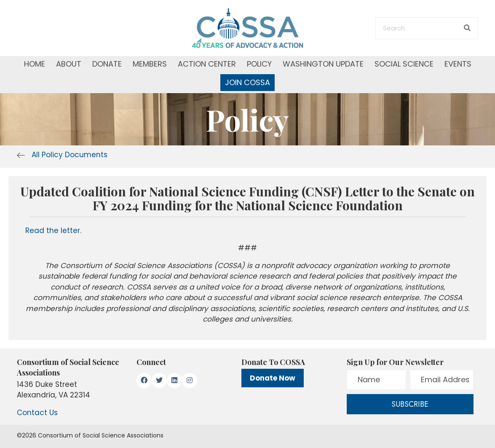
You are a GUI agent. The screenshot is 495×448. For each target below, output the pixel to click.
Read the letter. (53, 231)
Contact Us (37, 413)
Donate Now (273, 378)
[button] (144, 381)
